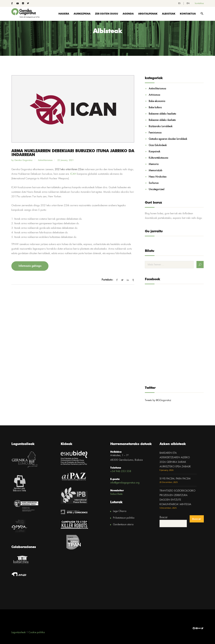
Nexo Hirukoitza (158, 177)
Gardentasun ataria (123, 525)
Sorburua (154, 183)
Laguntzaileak (19, 632)
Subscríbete (116, 494)
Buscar (163, 517)
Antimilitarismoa (45, 160)
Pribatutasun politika (124, 518)
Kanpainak (154, 152)
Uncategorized (156, 189)
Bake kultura (155, 108)
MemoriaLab (155, 171)
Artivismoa (154, 95)
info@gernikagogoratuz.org (125, 483)
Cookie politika (37, 632)
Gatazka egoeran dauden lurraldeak (168, 139)
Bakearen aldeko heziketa (162, 114)
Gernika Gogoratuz (24, 160)
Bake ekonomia (157, 101)
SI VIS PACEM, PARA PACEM (175, 479)
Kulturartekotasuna (158, 158)
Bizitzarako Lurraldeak (161, 126)
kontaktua (199, 3)
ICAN (73, 174)
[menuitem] (179, 3)
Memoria (154, 164)
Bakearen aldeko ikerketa (162, 120)
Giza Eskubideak (158, 145)
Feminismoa (155, 133)
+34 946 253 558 (121, 471)
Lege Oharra (120, 511)
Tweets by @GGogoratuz (158, 400)
